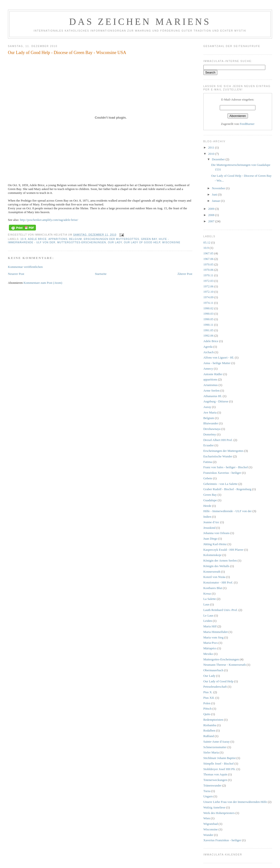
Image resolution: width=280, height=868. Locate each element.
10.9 (23, 239)
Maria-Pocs (211, 643)
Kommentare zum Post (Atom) (43, 283)
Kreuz (207, 593)
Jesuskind (210, 528)
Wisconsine (171, 242)
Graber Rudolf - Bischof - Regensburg (227, 489)
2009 (212, 209)
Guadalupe (210, 500)
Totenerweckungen (215, 780)
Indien (207, 517)
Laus (206, 604)
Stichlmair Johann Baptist (220, 758)
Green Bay (149, 239)
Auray (207, 407)
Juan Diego (210, 539)
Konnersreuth (212, 572)
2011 (212, 147)
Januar (216, 201)
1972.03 (208, 281)
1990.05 (208, 319)
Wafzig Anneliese (214, 807)
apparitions (58, 239)
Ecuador (209, 445)
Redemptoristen (213, 720)
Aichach (209, 352)
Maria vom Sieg (213, 637)
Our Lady (115, 242)
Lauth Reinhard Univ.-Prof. (221, 610)
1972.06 (208, 286)
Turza (207, 791)
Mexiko (208, 654)
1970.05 (208, 264)
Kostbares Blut (213, 588)
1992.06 (208, 336)
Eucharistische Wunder (218, 456)
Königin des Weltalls (216, 566)
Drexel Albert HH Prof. (218, 440)
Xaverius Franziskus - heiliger (222, 840)
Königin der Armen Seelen (220, 560)
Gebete (208, 478)
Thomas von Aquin (215, 774)
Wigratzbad (211, 824)
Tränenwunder (212, 785)
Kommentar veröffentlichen (25, 267)
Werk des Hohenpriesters (219, 813)
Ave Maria (210, 412)
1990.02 (208, 308)
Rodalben (209, 730)
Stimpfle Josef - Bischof (219, 763)
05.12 (207, 242)
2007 (212, 221)
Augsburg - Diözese (216, 401)
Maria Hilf (210, 626)
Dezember (219, 159)
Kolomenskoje (213, 555)
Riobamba (210, 725)
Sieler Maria (211, 752)
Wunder (208, 835)
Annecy (208, 369)
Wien (207, 818)
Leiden (208, 621)
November (219, 188)
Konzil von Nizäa (214, 577)
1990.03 (208, 314)
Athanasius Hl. (213, 396)
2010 (212, 154)
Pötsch (208, 709)
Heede (207, 506)
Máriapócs (210, 648)
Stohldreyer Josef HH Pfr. (220, 769)
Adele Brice (37, 239)
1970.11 (208, 275)
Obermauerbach (213, 670)
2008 (212, 215)
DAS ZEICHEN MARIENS (140, 22)
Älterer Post (185, 274)
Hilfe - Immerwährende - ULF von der (228, 511)
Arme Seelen (212, 390)
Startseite (101, 274)
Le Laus (208, 615)
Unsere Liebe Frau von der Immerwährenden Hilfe (235, 802)
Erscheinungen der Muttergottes (111, 239)
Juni (215, 194)
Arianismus (211, 385)
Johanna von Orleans (217, 533)
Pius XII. (209, 698)
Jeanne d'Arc (211, 522)
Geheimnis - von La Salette (220, 484)
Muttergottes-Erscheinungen (82, 242)
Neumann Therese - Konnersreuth (225, 665)
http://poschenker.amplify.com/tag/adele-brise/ (49, 220)
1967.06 (208, 259)
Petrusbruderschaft (215, 687)
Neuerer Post (16, 274)
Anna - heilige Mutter (217, 363)
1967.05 (208, 253)
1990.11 (208, 325)
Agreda (208, 347)
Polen (207, 703)
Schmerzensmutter (215, 747)
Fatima (208, 462)
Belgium (76, 239)
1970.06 (208, 270)
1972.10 (208, 292)
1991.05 (208, 330)
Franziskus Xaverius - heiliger (222, 473)
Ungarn (208, 796)
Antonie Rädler (213, 374)
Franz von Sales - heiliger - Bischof (226, 467)
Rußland (209, 736)
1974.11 (208, 303)
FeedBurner (247, 124)
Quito (207, 714)
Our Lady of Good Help (142, 242)
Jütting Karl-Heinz (215, 544)
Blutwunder (211, 423)
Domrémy (210, 434)
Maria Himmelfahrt (216, 632)
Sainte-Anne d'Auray (217, 742)
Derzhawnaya (212, 429)
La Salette (210, 599)
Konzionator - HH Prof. (218, 582)
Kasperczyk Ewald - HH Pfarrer (223, 550)
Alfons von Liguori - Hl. (219, 357)
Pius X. (208, 692)
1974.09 (208, 297)
